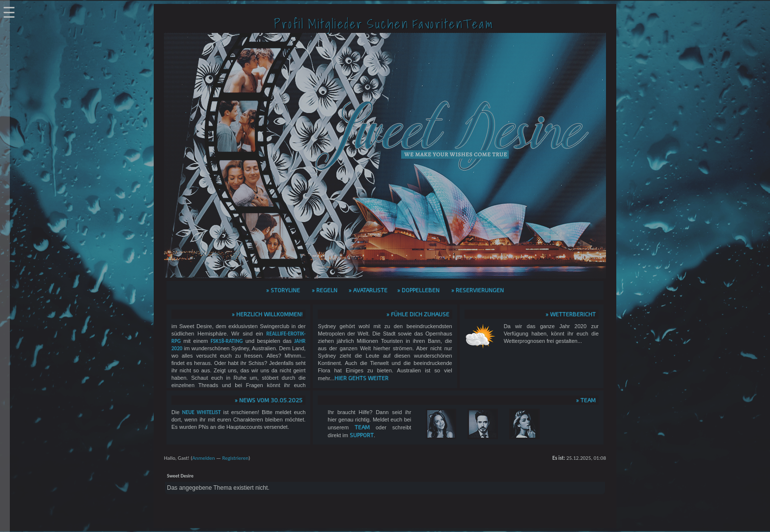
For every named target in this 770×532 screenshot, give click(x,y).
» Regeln (325, 290)
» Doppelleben (418, 290)
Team (362, 427)
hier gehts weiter (361, 378)
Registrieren (235, 458)
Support (362, 435)
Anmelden (203, 458)
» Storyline (283, 290)
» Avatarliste (368, 290)
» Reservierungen (478, 290)
